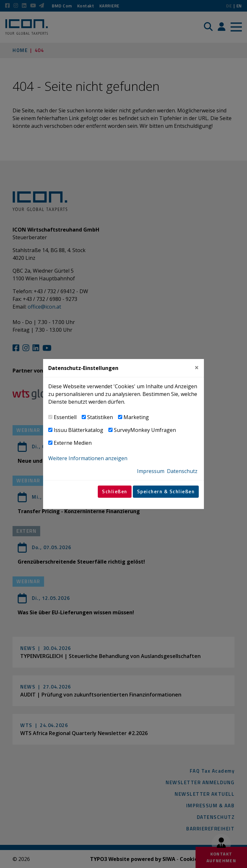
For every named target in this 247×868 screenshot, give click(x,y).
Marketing (136, 417)
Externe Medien (73, 443)
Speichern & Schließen (166, 491)
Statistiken (100, 417)
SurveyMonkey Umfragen (145, 430)
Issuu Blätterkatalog (78, 430)
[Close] (197, 368)
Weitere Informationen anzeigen (88, 458)
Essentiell (65, 417)
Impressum (151, 471)
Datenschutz (182, 471)
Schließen (115, 491)
